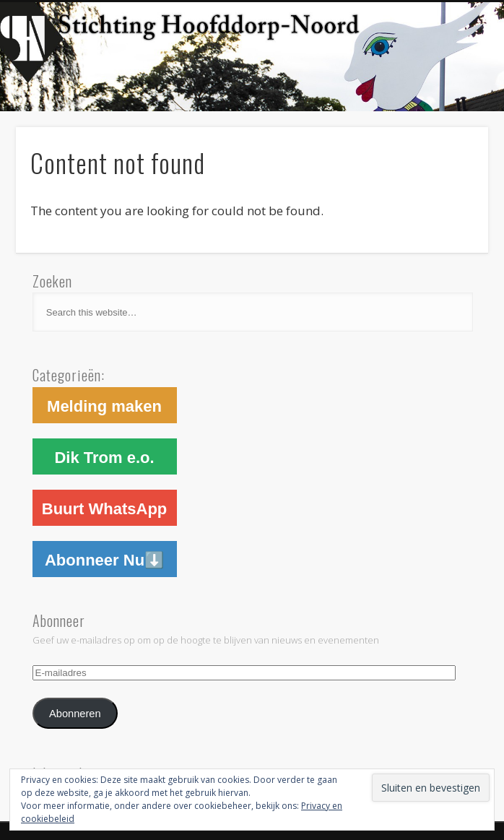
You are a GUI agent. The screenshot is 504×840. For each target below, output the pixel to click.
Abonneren (75, 714)
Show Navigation (419, 129)
